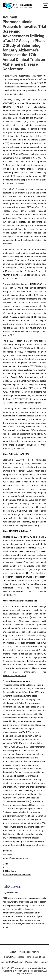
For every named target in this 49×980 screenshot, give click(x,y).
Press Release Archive (29, 952)
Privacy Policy (32, 962)
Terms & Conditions (36, 957)
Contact (44, 962)
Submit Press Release (14, 957)
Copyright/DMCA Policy (12, 962)
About (13, 952)
